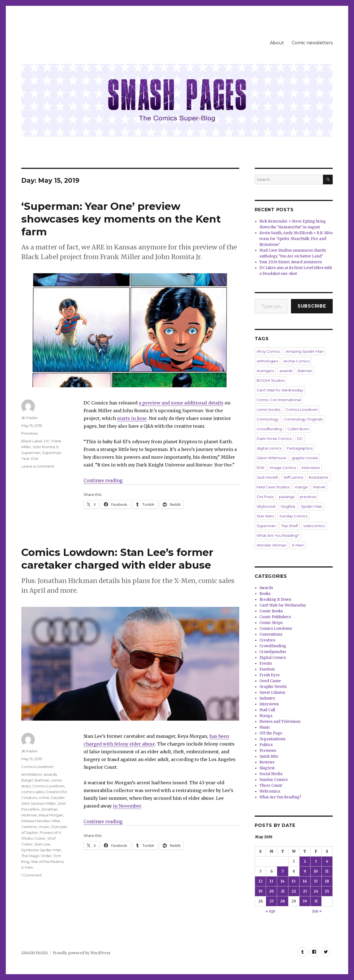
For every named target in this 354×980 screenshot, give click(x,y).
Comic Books (271, 611)
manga (301, 487)
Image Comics (283, 468)
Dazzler (58, 798)
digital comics (269, 448)
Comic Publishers (275, 617)
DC (47, 441)
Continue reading (103, 480)
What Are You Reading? (278, 535)
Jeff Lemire (293, 477)
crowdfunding (269, 429)
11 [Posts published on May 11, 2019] (327, 871)
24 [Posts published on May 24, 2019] (316, 891)
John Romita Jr (46, 447)
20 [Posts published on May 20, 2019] (271, 891)
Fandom (267, 669)
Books (265, 594)
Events (266, 663)
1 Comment (32, 875)
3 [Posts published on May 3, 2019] (316, 861)
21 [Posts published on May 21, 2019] (283, 891)
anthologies (267, 361)
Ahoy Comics (268, 351)
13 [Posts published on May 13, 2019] (271, 881)
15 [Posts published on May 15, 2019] (294, 881)
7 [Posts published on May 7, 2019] (283, 871)
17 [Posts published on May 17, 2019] (316, 881)
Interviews (269, 704)
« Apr (270, 911)
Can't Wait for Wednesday (280, 390)
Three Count (271, 786)
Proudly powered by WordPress (82, 953)
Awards (266, 588)
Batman (42, 780)
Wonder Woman (271, 545)
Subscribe (312, 306)
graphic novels (305, 458)
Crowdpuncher (273, 652)
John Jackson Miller (39, 803)
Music (265, 727)
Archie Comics (296, 361)
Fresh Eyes (270, 675)
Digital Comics (273, 658)
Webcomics (270, 791)
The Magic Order (37, 856)
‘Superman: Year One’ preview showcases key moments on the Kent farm (121, 219)
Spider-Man (312, 506)
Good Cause (270, 681)
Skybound (266, 506)
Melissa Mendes (36, 821)
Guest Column (272, 693)
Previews (29, 433)
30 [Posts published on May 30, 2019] (305, 901)
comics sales (33, 792)
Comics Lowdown (37, 767)
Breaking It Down (275, 599)
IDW (261, 468)
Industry (267, 698)
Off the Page (271, 733)
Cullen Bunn (298, 429)
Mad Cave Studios (273, 487)
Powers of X (50, 832)
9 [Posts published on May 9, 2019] (305, 871)
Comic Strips (271, 623)
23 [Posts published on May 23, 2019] (305, 891)
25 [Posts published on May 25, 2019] (327, 891)
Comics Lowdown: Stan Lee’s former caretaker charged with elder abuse (117, 559)
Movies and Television (280, 722)
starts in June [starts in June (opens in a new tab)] (132, 418)
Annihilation (32, 774)
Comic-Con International (279, 400)
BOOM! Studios (271, 380)
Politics (266, 745)
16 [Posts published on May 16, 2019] (305, 881)
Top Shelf (290, 526)
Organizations (272, 739)
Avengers (265, 371)
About (277, 43)
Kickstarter (319, 477)
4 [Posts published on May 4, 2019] (327, 861)
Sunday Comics (293, 516)
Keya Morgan (51, 815)
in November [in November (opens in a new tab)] (127, 806)
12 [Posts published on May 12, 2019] (261, 881)
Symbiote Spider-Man (41, 850)
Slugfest (288, 506)
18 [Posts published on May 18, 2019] (327, 881)
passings (287, 497)
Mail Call (267, 710)
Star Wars (265, 516)
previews (308, 497)
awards (50, 774)
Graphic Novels (273, 687)
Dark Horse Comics (274, 439)
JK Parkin (29, 418)
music (44, 827)
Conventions (271, 634)
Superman (31, 453)
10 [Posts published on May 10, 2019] (316, 871)
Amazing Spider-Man (305, 351)
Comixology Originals (303, 419)
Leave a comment (38, 466)
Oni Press (265, 497)
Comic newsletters (312, 43)
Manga (266, 716)
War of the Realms (47, 862)
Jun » (317, 911)
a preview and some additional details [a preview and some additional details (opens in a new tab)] (181, 403)
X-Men (27, 867)
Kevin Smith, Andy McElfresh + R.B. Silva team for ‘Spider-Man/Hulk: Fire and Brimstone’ (296, 239)
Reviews (267, 762)
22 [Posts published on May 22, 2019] (294, 891)
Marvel (319, 487)
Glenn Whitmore (271, 458)
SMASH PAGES (35, 953)
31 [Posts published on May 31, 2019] (316, 901)
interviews (311, 468)
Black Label (32, 441)
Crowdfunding (273, 646)
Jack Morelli (267, 477)
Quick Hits (269, 756)
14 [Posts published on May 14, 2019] (283, 881)
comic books (268, 409)
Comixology (268, 419)
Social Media (271, 774)
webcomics (314, 526)
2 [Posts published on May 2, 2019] (305, 861)
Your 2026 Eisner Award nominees (291, 262)
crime (44, 798)
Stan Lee (42, 844)
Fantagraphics (300, 448)
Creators (267, 640)
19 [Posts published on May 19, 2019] (261, 891)
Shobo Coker (33, 838)
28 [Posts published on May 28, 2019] (283, 901)
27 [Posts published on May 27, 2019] (272, 901)
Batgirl (27, 780)
